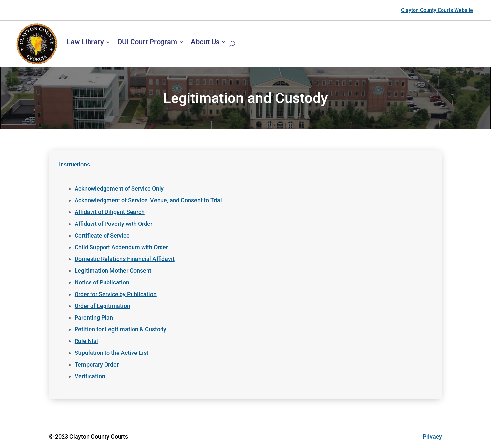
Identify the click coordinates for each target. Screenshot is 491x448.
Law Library (85, 42)
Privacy (432, 436)
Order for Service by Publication (116, 294)
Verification (90, 376)
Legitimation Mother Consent (113, 271)
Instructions (74, 164)
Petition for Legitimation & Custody (120, 329)
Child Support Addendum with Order (121, 247)
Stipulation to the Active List (112, 353)
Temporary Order (97, 364)
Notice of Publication (102, 282)
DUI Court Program (147, 42)
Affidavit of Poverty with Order (113, 224)
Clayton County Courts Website (437, 10)
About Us (205, 42)
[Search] (232, 44)
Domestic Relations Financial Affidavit (125, 259)
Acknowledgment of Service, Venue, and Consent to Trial (148, 200)
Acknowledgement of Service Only (119, 188)
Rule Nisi (86, 341)
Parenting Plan (94, 318)
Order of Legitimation (102, 306)
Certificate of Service (102, 235)
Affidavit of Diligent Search (110, 212)
